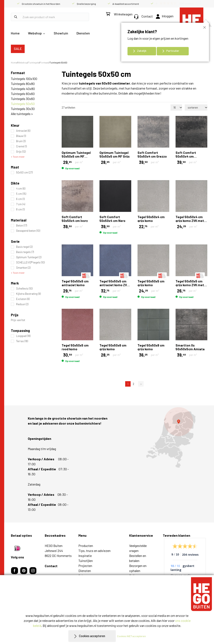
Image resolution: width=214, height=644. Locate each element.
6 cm (20, 199)
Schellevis (24, 289)
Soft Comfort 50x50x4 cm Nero (112, 219)
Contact (143, 16)
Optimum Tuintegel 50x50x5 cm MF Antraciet (76, 156)
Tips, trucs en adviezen (94, 551)
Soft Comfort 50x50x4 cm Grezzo (152, 154)
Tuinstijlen (86, 561)
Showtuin (61, 33)
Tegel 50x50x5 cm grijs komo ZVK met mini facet (190, 285)
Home (15, 33)
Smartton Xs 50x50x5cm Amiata (190, 347)
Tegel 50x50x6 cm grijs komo (113, 347)
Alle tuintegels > (22, 114)
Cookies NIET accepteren (134, 636)
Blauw (21, 136)
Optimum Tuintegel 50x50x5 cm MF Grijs (115, 154)
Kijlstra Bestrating (28, 294)
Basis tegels (25, 252)
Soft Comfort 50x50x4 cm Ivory (75, 219)
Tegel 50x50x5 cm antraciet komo (75, 283)
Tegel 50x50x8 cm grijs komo (151, 347)
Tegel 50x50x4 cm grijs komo (151, 219)
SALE (18, 49)
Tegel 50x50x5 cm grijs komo (151, 283)
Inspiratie (85, 556)
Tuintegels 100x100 (24, 79)
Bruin (21, 141)
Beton (22, 226)
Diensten (83, 33)
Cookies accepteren (92, 636)
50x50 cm (24, 173)
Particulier (173, 51)
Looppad (23, 336)
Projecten (85, 566)
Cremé (21, 146)
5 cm (21, 194)
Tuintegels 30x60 (23, 99)
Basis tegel (24, 247)
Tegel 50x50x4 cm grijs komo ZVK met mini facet (190, 221)
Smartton (23, 268)
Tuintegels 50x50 (23, 104)
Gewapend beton (28, 231)
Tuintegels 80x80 (23, 84)
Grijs (21, 152)
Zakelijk (142, 51)
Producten (86, 546)
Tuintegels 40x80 (23, 89)
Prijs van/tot (18, 320)
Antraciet (23, 131)
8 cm (20, 209)
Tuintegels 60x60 (23, 94)
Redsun (22, 304)
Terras (22, 341)
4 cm (21, 189)
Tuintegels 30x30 (23, 109)
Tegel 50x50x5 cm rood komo (75, 347)
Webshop (35, 33)
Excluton (23, 299)
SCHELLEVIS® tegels (30, 263)
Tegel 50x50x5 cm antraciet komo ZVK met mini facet (114, 285)
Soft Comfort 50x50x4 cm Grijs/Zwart (186, 156)
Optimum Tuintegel (29, 257)
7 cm (21, 204)
